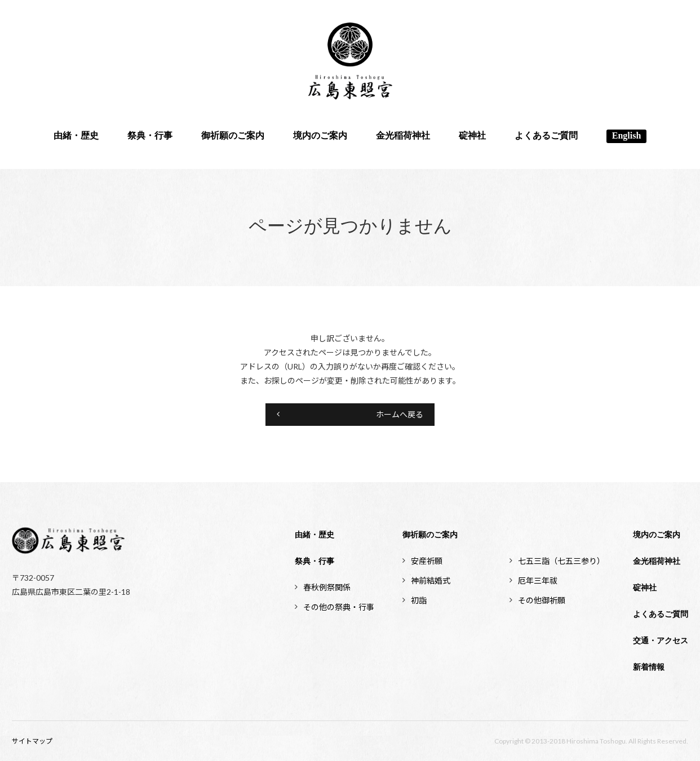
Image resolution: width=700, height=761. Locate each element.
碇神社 (472, 136)
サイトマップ (32, 741)
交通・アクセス (661, 641)
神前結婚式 (431, 580)
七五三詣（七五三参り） (561, 561)
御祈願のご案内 (233, 136)
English (627, 136)
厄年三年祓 (538, 580)
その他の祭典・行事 (339, 607)
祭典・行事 (150, 136)
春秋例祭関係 (327, 587)
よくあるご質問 (546, 136)
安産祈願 (427, 561)
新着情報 (649, 667)
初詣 (419, 600)
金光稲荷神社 (403, 136)
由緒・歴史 (76, 136)
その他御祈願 (542, 600)
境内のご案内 (320, 136)
